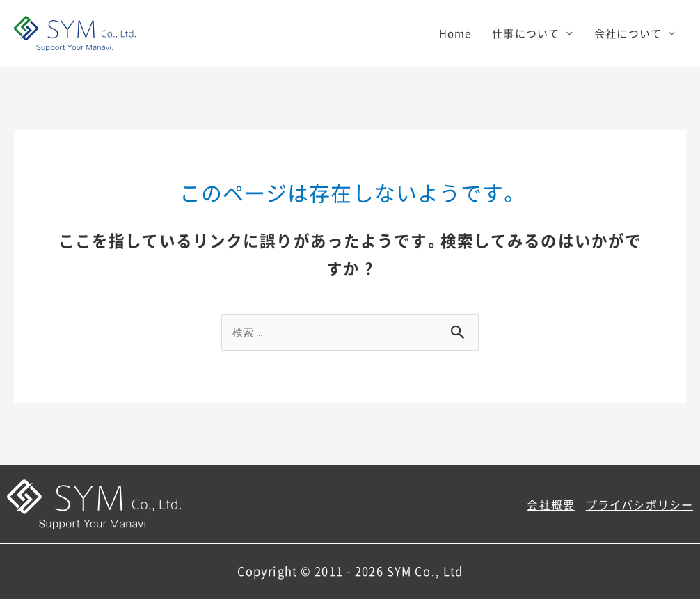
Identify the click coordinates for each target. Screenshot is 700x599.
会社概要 (551, 504)
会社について (628, 33)
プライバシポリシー (639, 504)
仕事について (526, 33)
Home (455, 33)
